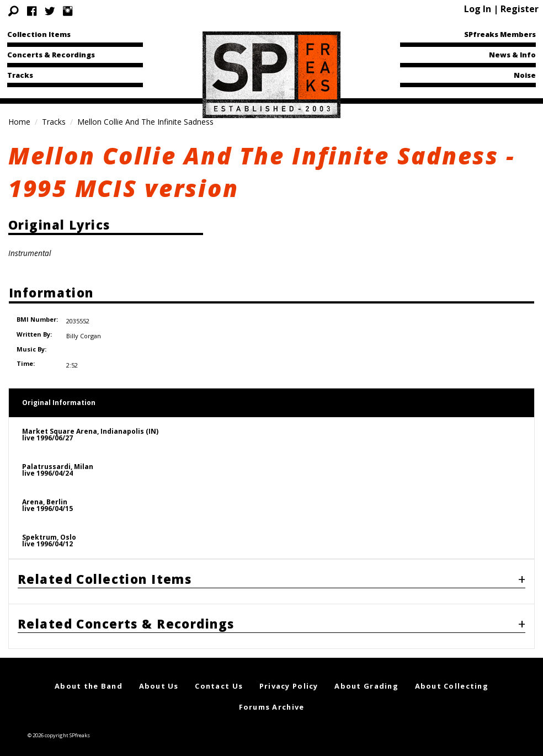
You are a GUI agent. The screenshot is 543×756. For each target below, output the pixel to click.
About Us (159, 674)
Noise (525, 75)
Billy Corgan (83, 328)
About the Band (89, 674)
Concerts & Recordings (51, 55)
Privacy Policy (289, 674)
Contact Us (219, 674)
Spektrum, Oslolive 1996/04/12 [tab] (49, 528)
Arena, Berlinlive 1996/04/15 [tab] (47, 493)
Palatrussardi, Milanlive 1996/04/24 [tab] (58, 458)
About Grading (366, 674)
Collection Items (39, 34)
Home (19, 122)
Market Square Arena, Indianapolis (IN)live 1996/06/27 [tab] (90, 422)
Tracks (20, 75)
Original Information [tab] (59, 390)
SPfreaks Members (500, 34)
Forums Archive (272, 695)
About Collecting (452, 674)
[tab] (271, 569)
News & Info (512, 55)
